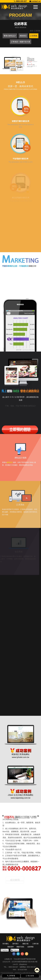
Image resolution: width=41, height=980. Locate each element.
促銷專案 (31, 947)
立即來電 (11, 976)
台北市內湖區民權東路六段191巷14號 (25, 962)
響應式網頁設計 (10, 36)
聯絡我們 (10, 947)
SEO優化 (6, 944)
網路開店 (23, 36)
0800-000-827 (20, 1)
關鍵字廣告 (20, 947)
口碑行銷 (35, 944)
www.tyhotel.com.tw (20, 750)
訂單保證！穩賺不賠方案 (21, 42)
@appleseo (23, 964)
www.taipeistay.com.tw (21, 790)
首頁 (31, 31)
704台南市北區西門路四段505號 (25, 959)
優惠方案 (25, 944)
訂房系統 (34, 36)
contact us (35, 1)
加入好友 (30, 976)
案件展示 (16, 944)
